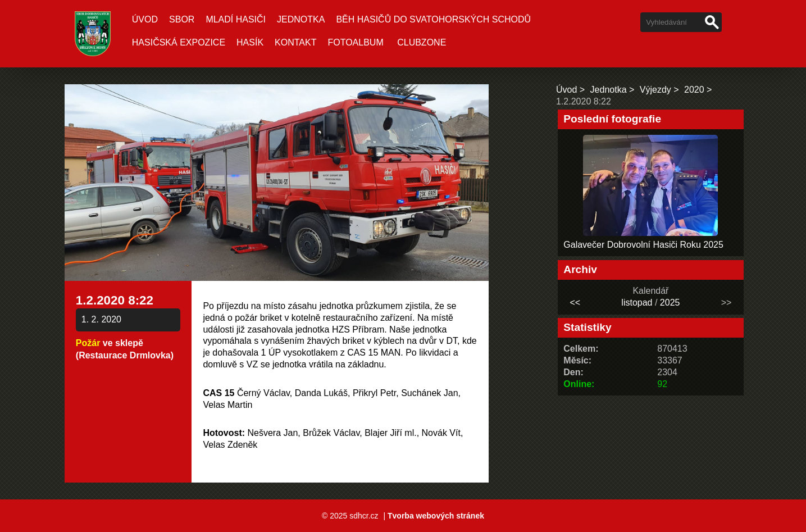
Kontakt (295, 42)
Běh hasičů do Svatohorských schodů (433, 19)
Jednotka (301, 19)
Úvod (145, 19)
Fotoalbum (355, 42)
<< (575, 303)
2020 (694, 90)
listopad (637, 303)
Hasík (250, 42)
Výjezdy (655, 90)
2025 (670, 303)
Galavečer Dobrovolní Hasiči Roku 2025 (643, 245)
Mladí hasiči (236, 19)
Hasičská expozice (179, 42)
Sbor (182, 19)
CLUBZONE (422, 42)
